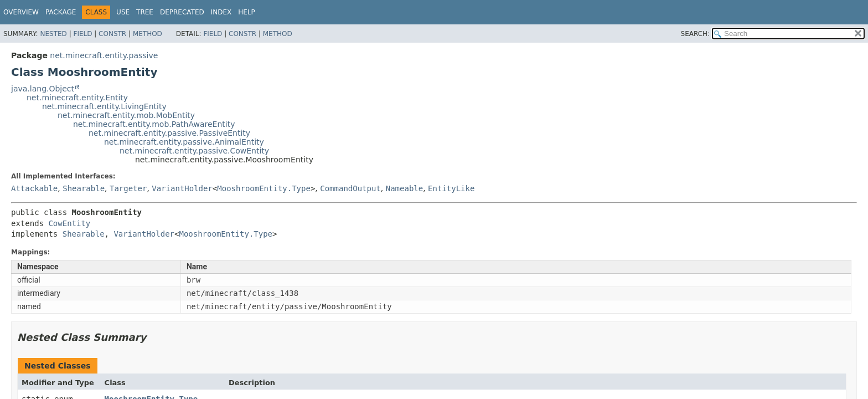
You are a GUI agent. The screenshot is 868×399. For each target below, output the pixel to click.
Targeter (128, 188)
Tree (145, 12)
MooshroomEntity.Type (264, 188)
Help (247, 12)
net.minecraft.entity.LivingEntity (104, 106)
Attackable (34, 188)
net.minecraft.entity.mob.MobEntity (126, 115)
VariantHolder (182, 188)
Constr (112, 34)
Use (123, 12)
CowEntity (69, 223)
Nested (53, 34)
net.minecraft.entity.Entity (77, 98)
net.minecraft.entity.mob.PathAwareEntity (154, 124)
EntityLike (451, 188)
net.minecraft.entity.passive (104, 55)
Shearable (84, 188)
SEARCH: (696, 34)
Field (82, 34)
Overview (21, 12)
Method (148, 34)
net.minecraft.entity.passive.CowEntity (194, 151)
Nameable (404, 188)
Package (61, 12)
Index (221, 12)
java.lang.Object (43, 89)
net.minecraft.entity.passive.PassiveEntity (169, 133)
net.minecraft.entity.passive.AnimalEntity (184, 142)
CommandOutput (350, 188)
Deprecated (182, 12)
